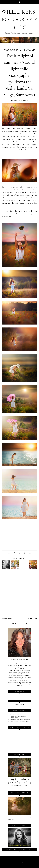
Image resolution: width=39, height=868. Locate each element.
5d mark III (8, 49)
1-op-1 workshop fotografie (15, 714)
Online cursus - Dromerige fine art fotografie (20, 720)
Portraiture (31, 49)
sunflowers (14, 50)
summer (7, 50)
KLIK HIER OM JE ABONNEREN (17, 695)
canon (24, 49)
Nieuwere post (7, 618)
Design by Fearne (19, 865)
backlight (19, 49)
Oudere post (32, 618)
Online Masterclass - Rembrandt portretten (19, 722)
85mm (13, 49)
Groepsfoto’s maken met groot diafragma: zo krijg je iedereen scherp (20, 782)
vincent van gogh (29, 50)
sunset (21, 50)
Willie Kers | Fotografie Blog (20, 20)
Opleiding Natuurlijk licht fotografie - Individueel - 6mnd (18, 717)
